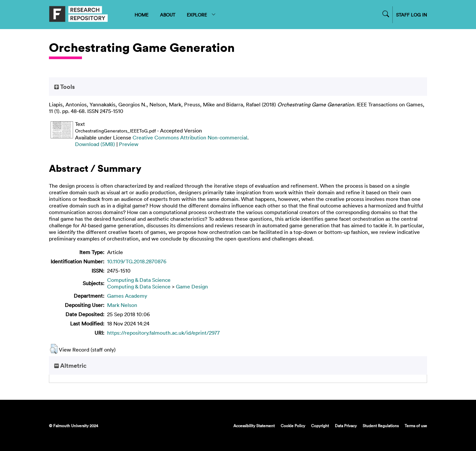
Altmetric (70, 365)
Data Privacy (346, 426)
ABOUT (168, 15)
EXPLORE (201, 15)
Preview (129, 144)
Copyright (320, 426)
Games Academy (127, 296)
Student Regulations (381, 426)
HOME (141, 15)
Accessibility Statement (254, 426)
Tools (64, 87)
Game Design (192, 286)
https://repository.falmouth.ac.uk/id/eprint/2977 (163, 333)
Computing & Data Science (139, 280)
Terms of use (416, 426)
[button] (54, 349)
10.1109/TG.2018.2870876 (137, 261)
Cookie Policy (293, 426)
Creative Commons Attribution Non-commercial (190, 137)
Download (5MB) (95, 144)
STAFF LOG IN (412, 15)
